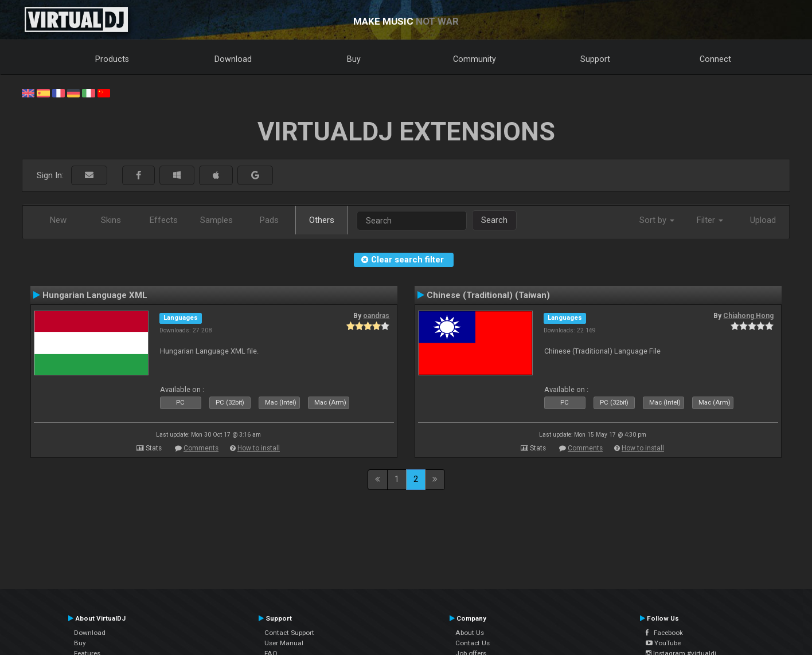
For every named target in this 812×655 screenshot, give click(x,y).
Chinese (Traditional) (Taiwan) (488, 295)
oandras (376, 316)
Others (322, 220)
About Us (470, 633)
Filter (710, 220)
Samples (216, 220)
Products (112, 59)
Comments (201, 448)
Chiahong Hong (748, 316)
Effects (164, 220)
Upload (763, 220)
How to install (259, 448)
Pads (269, 220)
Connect (715, 59)
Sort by (657, 220)
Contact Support (289, 633)
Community (475, 59)
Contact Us (473, 643)
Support (595, 59)
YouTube (663, 643)
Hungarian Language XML (95, 295)
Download (233, 59)
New (58, 220)
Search (494, 220)
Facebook (664, 633)
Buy (354, 59)
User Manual (284, 643)
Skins (111, 220)
